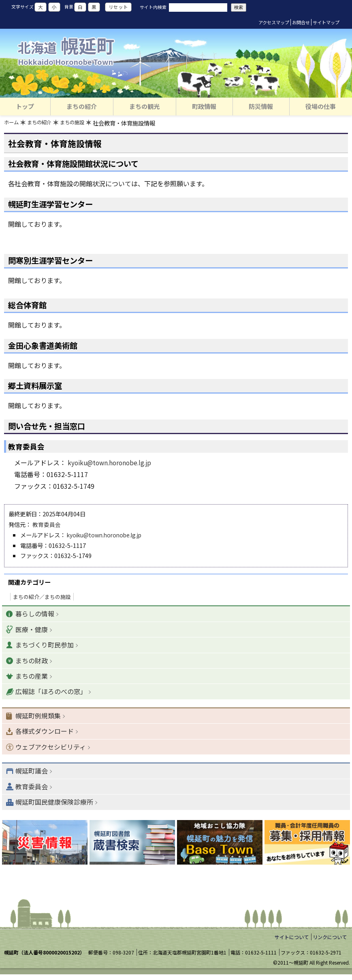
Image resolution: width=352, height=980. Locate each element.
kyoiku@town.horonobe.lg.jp (112, 463)
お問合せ (301, 22)
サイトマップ (326, 22)
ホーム (13, 124)
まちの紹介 (44, 124)
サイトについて (292, 943)
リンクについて (330, 943)
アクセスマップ (274, 22)
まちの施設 (81, 124)
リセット (118, 7)
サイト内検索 (153, 7)
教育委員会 (47, 525)
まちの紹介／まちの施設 (42, 598)
